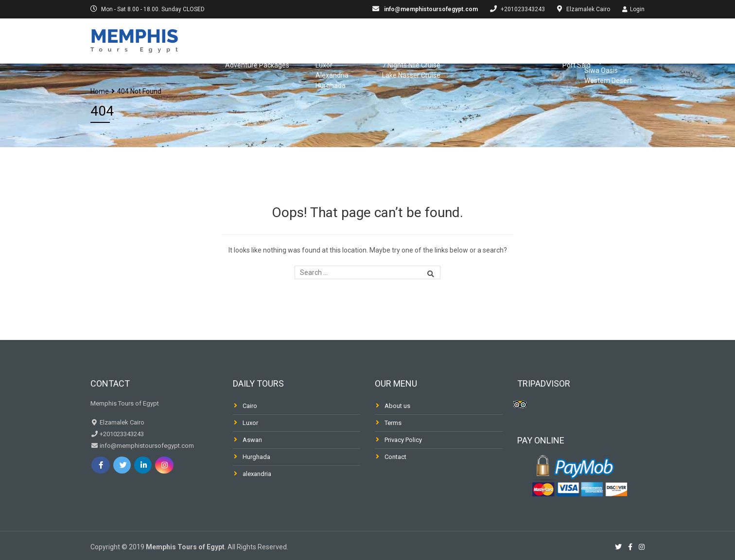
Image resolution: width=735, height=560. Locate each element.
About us (397, 406)
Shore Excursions (535, 40)
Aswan (252, 440)
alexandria (257, 474)
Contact (395, 457)
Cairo (250, 406)
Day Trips (310, 40)
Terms (393, 423)
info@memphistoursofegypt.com (430, 9)
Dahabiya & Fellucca (446, 40)
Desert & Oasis (617, 40)
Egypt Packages (245, 40)
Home (100, 91)
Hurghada (256, 457)
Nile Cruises (368, 40)
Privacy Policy (403, 440)
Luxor (250, 423)
